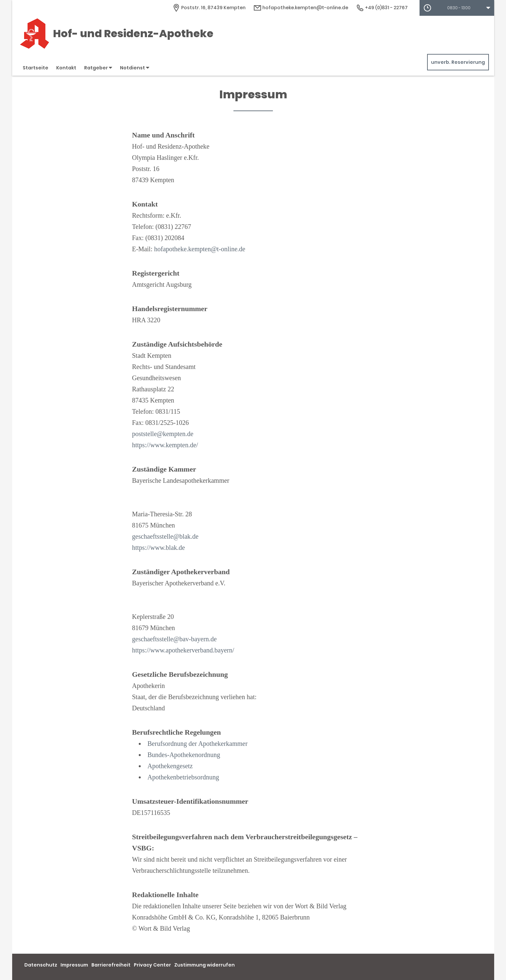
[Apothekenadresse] (209, 8)
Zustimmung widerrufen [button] (205, 965)
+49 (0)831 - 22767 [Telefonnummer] (382, 8)
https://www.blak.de (159, 548)
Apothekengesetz (170, 766)
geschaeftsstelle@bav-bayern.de (175, 639)
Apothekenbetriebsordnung (183, 777)
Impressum (74, 965)
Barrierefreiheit (111, 965)
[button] (457, 8)
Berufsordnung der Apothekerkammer (198, 744)
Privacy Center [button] (152, 965)
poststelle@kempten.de (163, 434)
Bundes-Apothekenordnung (184, 755)
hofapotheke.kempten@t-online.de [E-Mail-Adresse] (301, 8)
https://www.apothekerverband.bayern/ (183, 650)
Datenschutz (41, 965)
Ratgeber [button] (98, 68)
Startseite (36, 68)
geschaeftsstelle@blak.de (165, 536)
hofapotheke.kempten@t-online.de (200, 249)
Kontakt (66, 68)
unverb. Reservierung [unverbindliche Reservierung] (458, 62)
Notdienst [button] (135, 68)
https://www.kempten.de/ (165, 445)
